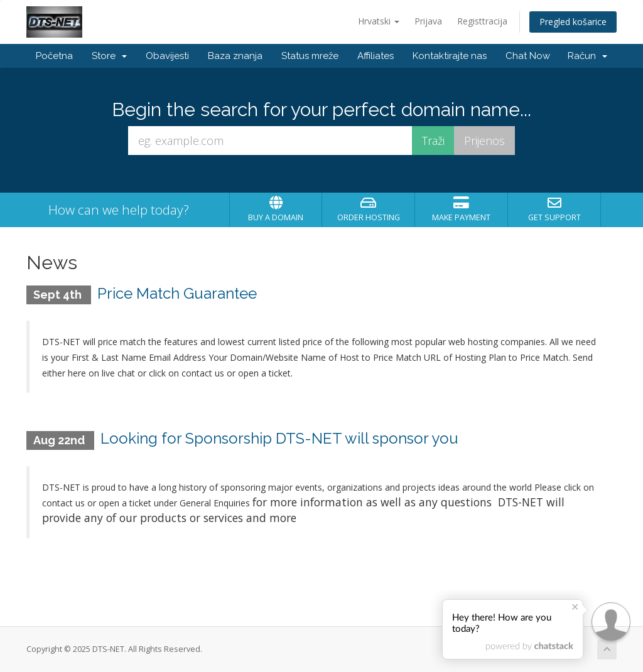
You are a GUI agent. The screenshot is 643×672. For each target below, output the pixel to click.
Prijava (428, 21)
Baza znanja (235, 56)
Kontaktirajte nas (450, 56)
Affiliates (376, 56)
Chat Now (528, 56)
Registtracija (482, 21)
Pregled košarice (573, 22)
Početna (54, 56)
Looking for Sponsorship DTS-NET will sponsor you (279, 438)
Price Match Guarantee (177, 293)
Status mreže (310, 56)
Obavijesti (167, 56)
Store (109, 56)
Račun (587, 56)
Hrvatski (379, 21)
